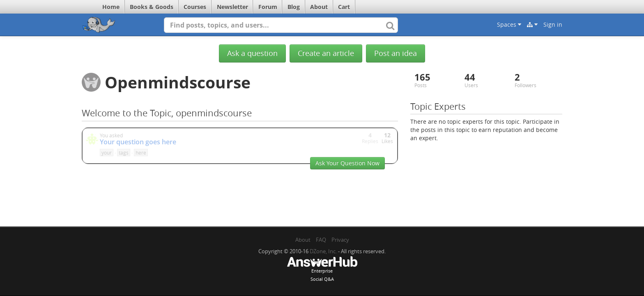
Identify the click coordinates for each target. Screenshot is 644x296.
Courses (195, 7)
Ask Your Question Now (347, 163)
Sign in (553, 24)
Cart (344, 7)
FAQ (321, 240)
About (319, 7)
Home (111, 7)
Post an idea (396, 53)
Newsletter (232, 7)
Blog (294, 7)
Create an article (326, 53)
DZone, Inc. (323, 251)
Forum (268, 7)
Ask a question (252, 53)
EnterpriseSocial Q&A (322, 270)
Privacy (340, 240)
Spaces (509, 24)
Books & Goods (152, 7)
